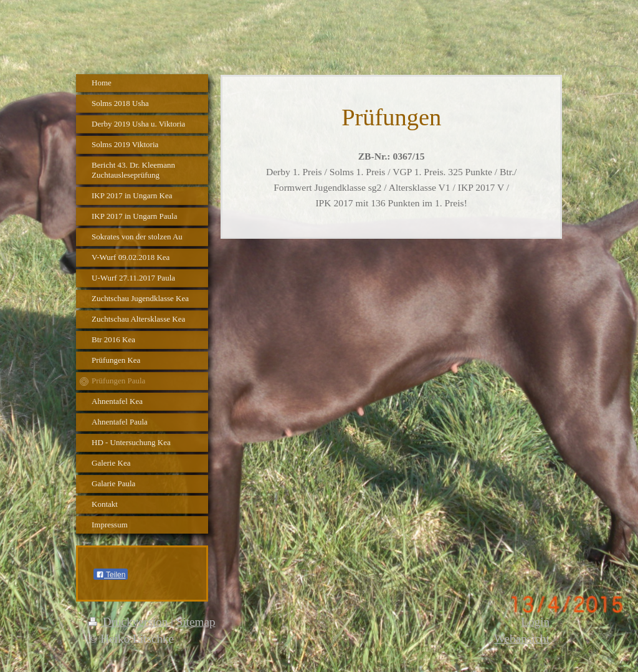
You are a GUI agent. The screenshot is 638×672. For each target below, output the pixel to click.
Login (535, 622)
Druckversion (130, 622)
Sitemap (196, 622)
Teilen (111, 575)
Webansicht (522, 639)
